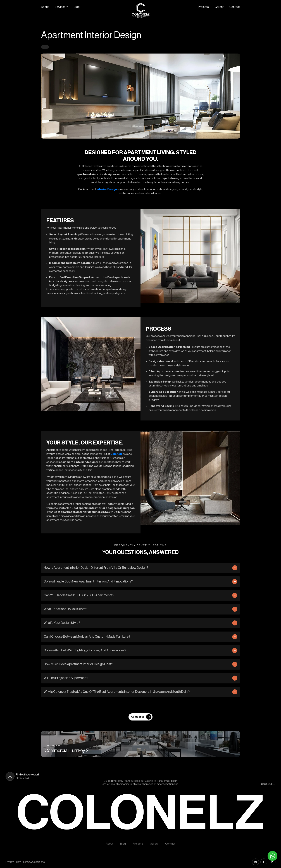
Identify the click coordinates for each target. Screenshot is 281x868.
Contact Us (141, 717)
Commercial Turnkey (66, 751)
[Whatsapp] (272, 856)
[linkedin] (272, 862)
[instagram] (256, 862)
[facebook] (264, 862)
